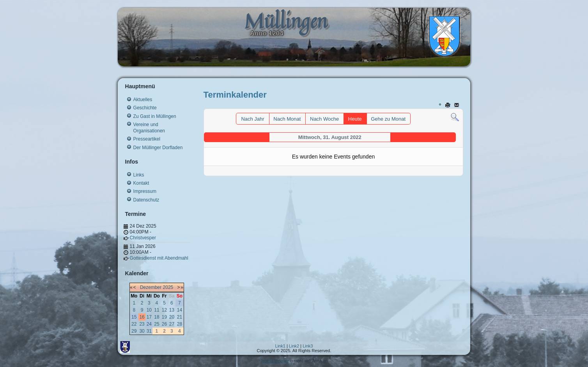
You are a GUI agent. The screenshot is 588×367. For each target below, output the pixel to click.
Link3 (308, 346)
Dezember (151, 287)
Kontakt (141, 183)
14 (180, 310)
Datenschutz (146, 200)
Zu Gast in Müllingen (155, 116)
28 (180, 324)
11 (157, 310)
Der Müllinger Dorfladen (158, 148)
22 (134, 324)
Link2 (294, 346)
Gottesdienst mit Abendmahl (159, 258)
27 (172, 324)
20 (172, 317)
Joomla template (275, 361)
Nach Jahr (252, 119)
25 (157, 324)
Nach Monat (287, 119)
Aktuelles (143, 100)
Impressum (145, 191)
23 (142, 324)
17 (149, 317)
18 (157, 317)
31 (149, 331)
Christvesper (143, 238)
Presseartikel (147, 139)
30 (142, 331)
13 (172, 310)
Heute (355, 119)
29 (134, 331)
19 (164, 317)
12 (164, 310)
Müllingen (286, 21)
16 (142, 317)
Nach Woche (324, 119)
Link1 (280, 346)
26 (164, 324)
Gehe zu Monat (388, 119)
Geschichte (145, 108)
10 (149, 310)
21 (180, 317)
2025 (168, 287)
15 (134, 317)
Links (139, 175)
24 (149, 324)
